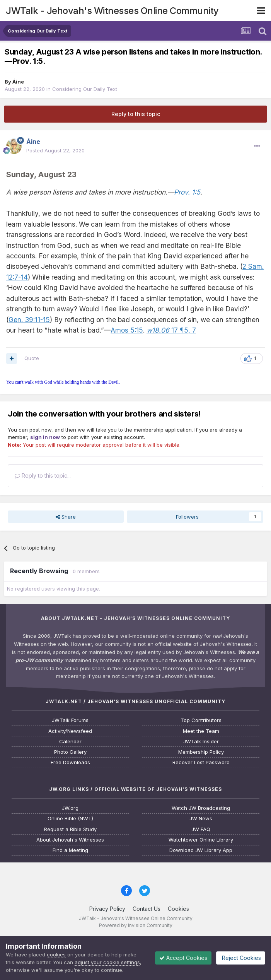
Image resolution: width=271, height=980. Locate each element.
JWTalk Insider (201, 742)
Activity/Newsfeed (70, 731)
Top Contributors (201, 720)
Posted (55, 150)
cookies (56, 954)
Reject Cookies (241, 958)
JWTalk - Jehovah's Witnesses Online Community (112, 11)
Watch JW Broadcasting (201, 808)
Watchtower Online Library (201, 840)
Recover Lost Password (201, 762)
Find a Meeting (70, 850)
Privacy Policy (107, 909)
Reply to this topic (136, 114)
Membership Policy (201, 752)
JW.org (70, 808)
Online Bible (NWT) (70, 819)
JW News (201, 819)
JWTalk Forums (70, 720)
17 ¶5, (168, 330)
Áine (18, 82)
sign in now (45, 437)
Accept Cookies (183, 958)
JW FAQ (201, 829)
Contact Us (147, 909)
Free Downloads (70, 762)
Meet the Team (201, 731)
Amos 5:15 (127, 330)
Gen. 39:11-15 (29, 320)
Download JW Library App (201, 850)
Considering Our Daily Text (85, 89)
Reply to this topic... (43, 475)
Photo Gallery (70, 752)
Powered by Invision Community (136, 925)
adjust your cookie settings (107, 962)
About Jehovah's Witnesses (70, 840)
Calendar (70, 742)
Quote (32, 358)
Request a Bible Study (70, 829)
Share (66, 517)
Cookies (178, 909)
